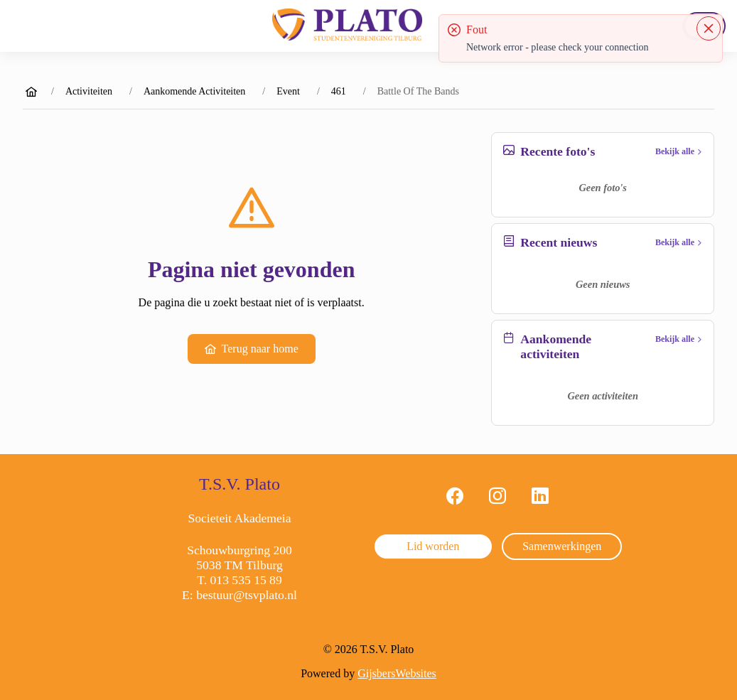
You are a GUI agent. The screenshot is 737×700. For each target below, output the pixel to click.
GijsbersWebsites (397, 673)
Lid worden (433, 546)
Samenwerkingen (562, 546)
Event (288, 91)
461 (339, 91)
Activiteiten (89, 91)
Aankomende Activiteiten (194, 91)
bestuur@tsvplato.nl (247, 595)
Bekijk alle (679, 151)
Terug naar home (252, 349)
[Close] (709, 28)
